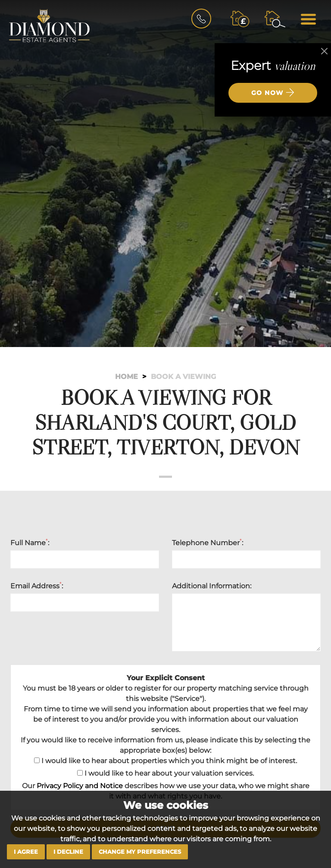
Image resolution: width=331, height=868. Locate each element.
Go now (273, 92)
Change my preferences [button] (140, 852)
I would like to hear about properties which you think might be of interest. (165, 761)
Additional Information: (212, 586)
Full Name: (30, 543)
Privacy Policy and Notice (80, 786)
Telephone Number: (208, 543)
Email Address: (37, 586)
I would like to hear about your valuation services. (165, 773)
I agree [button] (26, 852)
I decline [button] (68, 852)
